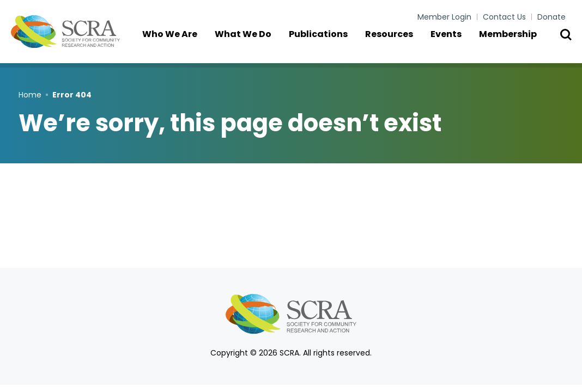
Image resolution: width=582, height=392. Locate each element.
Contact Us (504, 17)
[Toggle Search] (566, 44)
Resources (396, 43)
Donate (551, 17)
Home (30, 95)
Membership (515, 43)
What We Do (250, 43)
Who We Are (177, 43)
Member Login (444, 17)
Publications (325, 43)
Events (453, 43)
